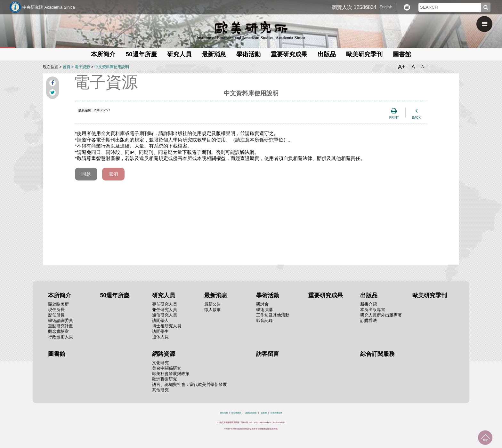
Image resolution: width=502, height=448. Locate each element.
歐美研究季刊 (364, 54)
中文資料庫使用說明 (112, 67)
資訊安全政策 (251, 413)
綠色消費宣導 (276, 413)
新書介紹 (368, 304)
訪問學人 (160, 320)
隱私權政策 (236, 413)
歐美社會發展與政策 (171, 374)
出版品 (327, 54)
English (386, 7)
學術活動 (248, 54)
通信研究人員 (165, 315)
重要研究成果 (289, 54)
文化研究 (160, 363)
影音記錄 (264, 320)
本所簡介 (103, 54)
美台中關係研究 (167, 368)
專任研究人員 (165, 304)
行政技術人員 (61, 337)
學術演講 (264, 310)
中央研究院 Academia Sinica (49, 7)
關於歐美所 (58, 304)
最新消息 (214, 54)
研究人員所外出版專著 (381, 315)
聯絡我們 (224, 413)
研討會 (262, 304)
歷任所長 (56, 315)
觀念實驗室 (58, 331)
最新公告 (213, 304)
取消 (113, 174)
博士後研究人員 (167, 326)
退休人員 (160, 337)
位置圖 (264, 413)
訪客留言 (268, 354)
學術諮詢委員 (61, 320)
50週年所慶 (141, 54)
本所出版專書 (373, 310)
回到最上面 (485, 438)
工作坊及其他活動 (273, 315)
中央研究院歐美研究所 (251, 30)
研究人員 (179, 54)
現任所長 (56, 310)
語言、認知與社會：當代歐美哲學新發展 (190, 384)
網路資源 (164, 354)
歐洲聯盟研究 (165, 379)
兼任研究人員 (165, 310)
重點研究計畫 (61, 326)
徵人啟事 (213, 310)
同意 (86, 174)
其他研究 (160, 390)
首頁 (67, 67)
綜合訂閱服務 (377, 354)
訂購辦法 (368, 320)
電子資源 (82, 67)
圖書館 (402, 54)
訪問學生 (160, 331)
